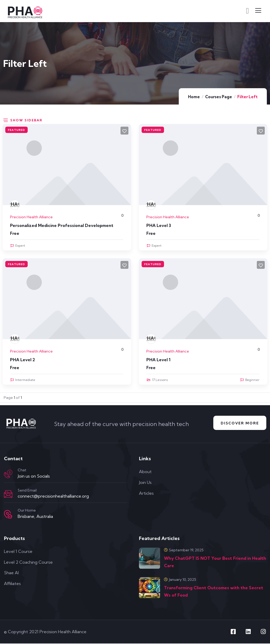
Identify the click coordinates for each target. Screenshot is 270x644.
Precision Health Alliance (31, 217)
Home (194, 97)
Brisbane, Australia (35, 517)
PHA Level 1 (158, 360)
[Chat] (8, 475)
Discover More (239, 423)
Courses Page (219, 97)
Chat (22, 471)
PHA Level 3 (159, 225)
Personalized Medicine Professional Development (62, 225)
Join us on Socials (34, 477)
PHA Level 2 (22, 360)
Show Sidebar (23, 120)
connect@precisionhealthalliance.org (53, 497)
